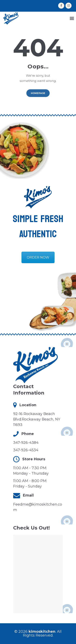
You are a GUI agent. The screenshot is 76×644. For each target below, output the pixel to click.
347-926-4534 (26, 450)
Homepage (38, 93)
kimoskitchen (42, 632)
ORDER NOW (38, 257)
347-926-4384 (26, 443)
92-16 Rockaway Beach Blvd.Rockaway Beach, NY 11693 (37, 419)
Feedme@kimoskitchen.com (38, 507)
